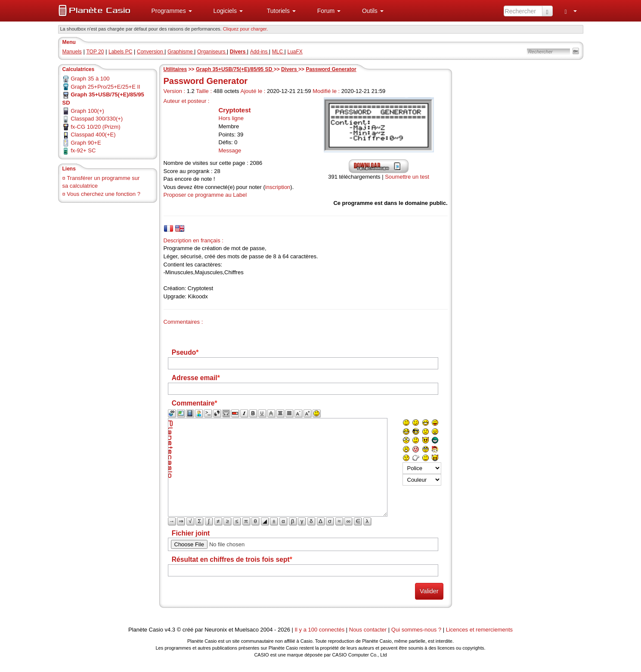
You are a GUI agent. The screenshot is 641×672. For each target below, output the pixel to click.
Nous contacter (368, 630)
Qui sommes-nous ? (416, 630)
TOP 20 (95, 52)
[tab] (169, 228)
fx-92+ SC (83, 150)
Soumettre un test (407, 177)
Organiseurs (212, 52)
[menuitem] (168, 11)
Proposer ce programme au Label (205, 195)
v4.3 (170, 630)
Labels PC (120, 52)
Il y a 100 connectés (320, 630)
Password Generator (331, 69)
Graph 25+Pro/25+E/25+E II (105, 87)
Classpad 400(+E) (93, 135)
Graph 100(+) (87, 111)
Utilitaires (175, 69)
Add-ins (260, 52)
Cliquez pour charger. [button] (246, 29)
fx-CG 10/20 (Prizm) (96, 127)
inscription (278, 187)
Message (230, 150)
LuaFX (295, 52)
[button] (168, 11)
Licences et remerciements (479, 630)
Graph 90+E (86, 143)
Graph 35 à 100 (90, 79)
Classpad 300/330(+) (97, 119)
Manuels (72, 52)
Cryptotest (235, 110)
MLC (278, 52)
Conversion (151, 52)
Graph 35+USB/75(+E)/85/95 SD (235, 69)
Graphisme (181, 52)
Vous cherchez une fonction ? (104, 194)
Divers (290, 69)
